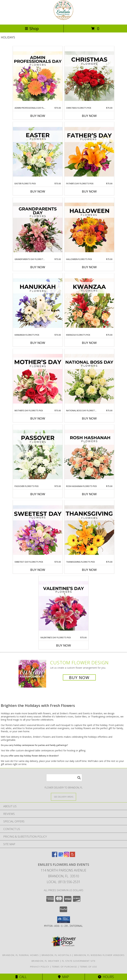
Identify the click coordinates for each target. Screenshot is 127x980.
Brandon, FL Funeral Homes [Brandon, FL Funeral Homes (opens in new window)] (21, 955)
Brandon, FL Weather (45, 961)
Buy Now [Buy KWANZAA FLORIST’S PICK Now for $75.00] (89, 343)
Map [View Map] (63, 977)
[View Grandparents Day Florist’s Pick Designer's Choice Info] (38, 228)
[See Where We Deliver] (63, 797)
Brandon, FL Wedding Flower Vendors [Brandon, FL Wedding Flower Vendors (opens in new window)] (99, 955)
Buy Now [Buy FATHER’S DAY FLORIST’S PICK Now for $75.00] (89, 191)
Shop (32, 28)
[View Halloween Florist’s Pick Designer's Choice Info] (89, 228)
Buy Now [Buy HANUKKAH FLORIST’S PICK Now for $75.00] (38, 343)
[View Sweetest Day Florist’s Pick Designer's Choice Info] (38, 530)
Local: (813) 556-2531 (63, 882)
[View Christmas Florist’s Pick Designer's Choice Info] (89, 76)
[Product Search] (64, 778)
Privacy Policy (40, 967)
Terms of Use (88, 967)
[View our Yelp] (72, 856)
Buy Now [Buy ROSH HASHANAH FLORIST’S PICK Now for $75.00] (89, 494)
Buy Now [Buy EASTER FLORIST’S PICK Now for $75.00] (38, 191)
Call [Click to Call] (21, 977)
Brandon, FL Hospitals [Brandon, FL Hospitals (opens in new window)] (57, 955)
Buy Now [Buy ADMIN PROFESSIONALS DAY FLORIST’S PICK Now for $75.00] (38, 116)
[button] (64, 920)
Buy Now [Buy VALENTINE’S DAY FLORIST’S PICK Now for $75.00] (63, 645)
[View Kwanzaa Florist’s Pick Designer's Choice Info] (89, 303)
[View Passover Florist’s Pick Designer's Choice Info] (38, 455)
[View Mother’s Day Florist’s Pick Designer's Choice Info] (38, 379)
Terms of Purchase (64, 967)
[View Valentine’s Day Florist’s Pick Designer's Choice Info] (63, 606)
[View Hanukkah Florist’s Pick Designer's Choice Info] (38, 303)
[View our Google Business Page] (61, 856)
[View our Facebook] (55, 856)
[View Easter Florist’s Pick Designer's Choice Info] (38, 152)
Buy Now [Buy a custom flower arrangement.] (79, 677)
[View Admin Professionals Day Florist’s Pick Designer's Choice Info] (38, 76)
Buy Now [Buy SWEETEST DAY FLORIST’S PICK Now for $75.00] (38, 570)
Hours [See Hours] (106, 977)
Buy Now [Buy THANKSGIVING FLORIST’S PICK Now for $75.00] (89, 570)
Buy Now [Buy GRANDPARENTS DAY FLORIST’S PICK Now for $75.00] (38, 267)
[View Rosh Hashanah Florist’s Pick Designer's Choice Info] (89, 455)
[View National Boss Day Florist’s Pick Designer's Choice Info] (89, 379)
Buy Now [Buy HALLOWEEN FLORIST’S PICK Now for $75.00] (89, 267)
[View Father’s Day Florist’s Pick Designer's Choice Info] (89, 152)
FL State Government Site (79, 961)
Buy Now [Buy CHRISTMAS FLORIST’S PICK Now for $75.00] (89, 116)
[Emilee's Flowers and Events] (63, 20)
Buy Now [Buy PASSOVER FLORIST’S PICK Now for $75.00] (38, 494)
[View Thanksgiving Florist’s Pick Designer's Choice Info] (89, 530)
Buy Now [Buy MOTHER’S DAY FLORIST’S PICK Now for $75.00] (38, 418)
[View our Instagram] (66, 856)
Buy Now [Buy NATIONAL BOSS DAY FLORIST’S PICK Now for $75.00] (89, 418)
